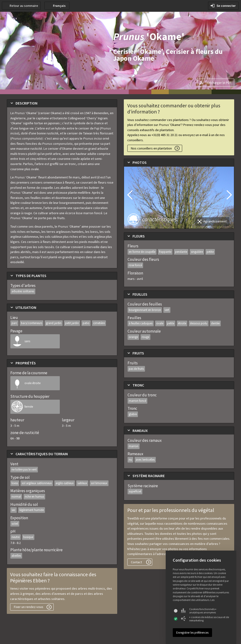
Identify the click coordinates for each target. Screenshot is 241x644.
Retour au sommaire (24, 6)
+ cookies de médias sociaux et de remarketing (205, 619)
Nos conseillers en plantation (151, 148)
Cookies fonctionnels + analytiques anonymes (199, 611)
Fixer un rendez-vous (29, 607)
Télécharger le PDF (218, 83)
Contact (136, 562)
